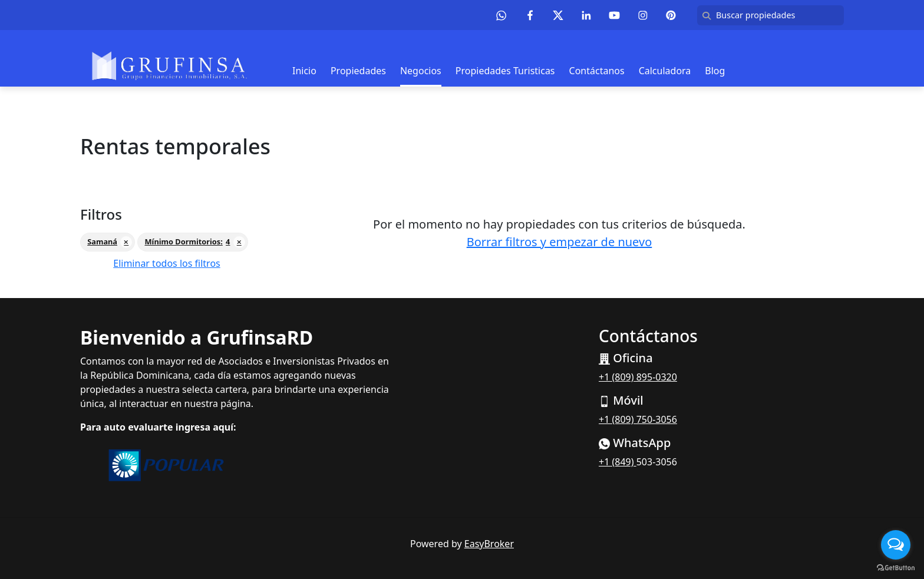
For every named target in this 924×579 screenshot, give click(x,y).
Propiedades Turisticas (505, 71)
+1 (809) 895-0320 (638, 377)
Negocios (421, 71)
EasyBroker (489, 544)
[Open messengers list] (896, 545)
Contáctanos (597, 71)
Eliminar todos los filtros (166, 263)
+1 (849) (618, 462)
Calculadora (665, 71)
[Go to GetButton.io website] (896, 567)
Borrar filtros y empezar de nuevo (560, 242)
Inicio (304, 71)
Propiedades (358, 71)
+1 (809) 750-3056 (638, 419)
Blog (715, 71)
